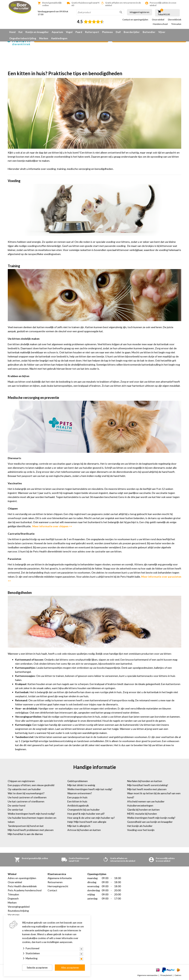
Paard (79, 32)
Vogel (69, 32)
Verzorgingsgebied (19, 907)
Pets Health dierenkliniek (22, 886)
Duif (118, 32)
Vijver (162, 32)
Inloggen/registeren (140, 12)
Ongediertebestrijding (23, 38)
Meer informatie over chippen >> (52, 526)
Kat (20, 32)
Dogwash (13, 898)
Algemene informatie (60, 878)
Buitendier (149, 32)
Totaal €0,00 (164, 14)
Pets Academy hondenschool (25, 890)
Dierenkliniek (175, 20)
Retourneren (55, 882)
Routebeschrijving (18, 911)
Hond (12, 32)
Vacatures (14, 915)
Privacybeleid (166, 975)
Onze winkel (158, 20)
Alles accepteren (70, 968)
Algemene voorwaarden (147, 975)
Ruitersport (92, 32)
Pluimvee (107, 32)
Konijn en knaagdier (37, 32)
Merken (44, 38)
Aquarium (57, 32)
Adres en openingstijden (22, 878)
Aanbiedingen (59, 38)
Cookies (178, 975)
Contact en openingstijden (135, 20)
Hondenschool (160, 24)
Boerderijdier (132, 32)
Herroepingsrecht (58, 886)
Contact (52, 890)
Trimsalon (176, 24)
